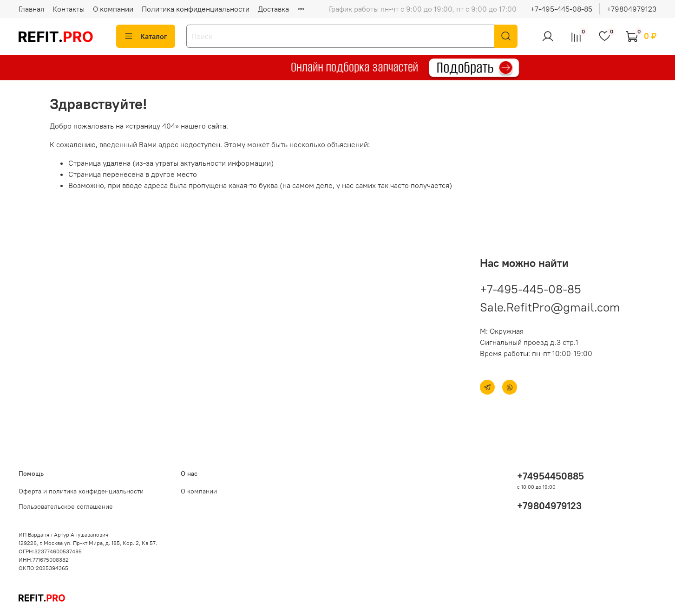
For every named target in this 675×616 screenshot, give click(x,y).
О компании (113, 9)
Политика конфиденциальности (196, 9)
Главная (31, 9)
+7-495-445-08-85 (561, 9)
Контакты (69, 9)
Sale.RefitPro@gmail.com (550, 307)
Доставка (273, 9)
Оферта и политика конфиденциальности (81, 491)
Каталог (146, 36)
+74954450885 (550, 476)
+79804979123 (632, 9)
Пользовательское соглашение (66, 506)
